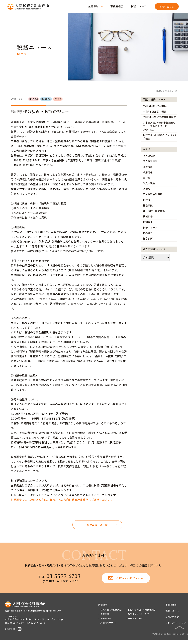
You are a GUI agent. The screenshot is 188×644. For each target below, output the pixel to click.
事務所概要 (117, 6)
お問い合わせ (172, 617)
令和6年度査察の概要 (155, 112)
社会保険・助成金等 (154, 211)
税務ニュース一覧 (97, 525)
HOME (159, 91)
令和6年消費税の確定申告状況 (159, 117)
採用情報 (148, 172)
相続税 (147, 200)
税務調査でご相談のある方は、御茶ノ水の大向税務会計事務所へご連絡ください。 (62, 500)
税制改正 (148, 222)
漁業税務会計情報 (153, 194)
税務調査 (148, 233)
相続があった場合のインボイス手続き (160, 137)
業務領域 (93, 6)
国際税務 (148, 167)
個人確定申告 (150, 161)
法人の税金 (149, 183)
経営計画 (148, 239)
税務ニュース (139, 6)
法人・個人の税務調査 (111, 610)
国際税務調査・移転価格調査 (142, 610)
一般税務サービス (137, 619)
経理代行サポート (109, 623)
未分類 (147, 178)
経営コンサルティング (139, 614)
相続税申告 (106, 619)
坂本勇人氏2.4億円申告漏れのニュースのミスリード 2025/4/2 (159, 126)
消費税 (147, 189)
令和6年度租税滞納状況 (156, 106)
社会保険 (148, 206)
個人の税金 (149, 156)
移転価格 (148, 216)
